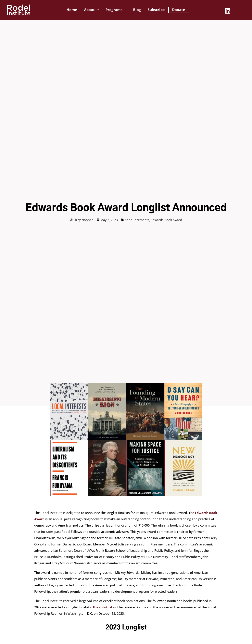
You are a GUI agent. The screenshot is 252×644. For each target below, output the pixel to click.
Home (72, 10)
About (92, 10)
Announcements (137, 220)
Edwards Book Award (166, 220)
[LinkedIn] (228, 11)
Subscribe (156, 10)
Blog (137, 10)
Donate (179, 10)
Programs (117, 10)
